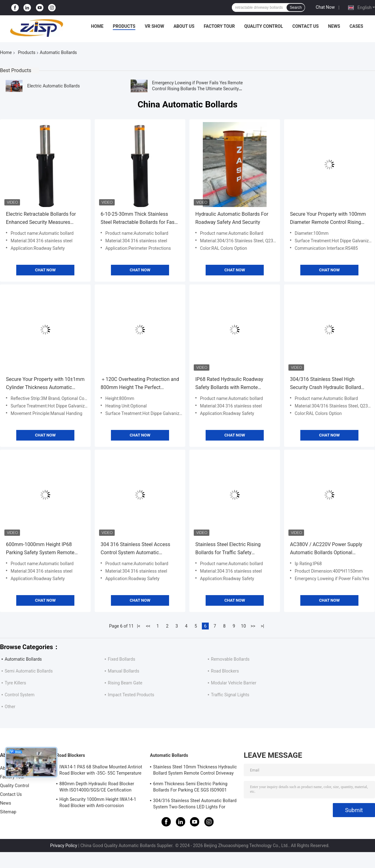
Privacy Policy (64, 846)
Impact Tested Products (131, 695)
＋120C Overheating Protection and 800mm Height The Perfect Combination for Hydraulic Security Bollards (140, 384)
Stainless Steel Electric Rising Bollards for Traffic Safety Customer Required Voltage (228, 549)
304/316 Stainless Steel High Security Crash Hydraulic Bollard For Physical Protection (325, 384)
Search (296, 7)
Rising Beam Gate (125, 683)
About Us (184, 26)
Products (124, 26)
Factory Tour (219, 26)
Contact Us (305, 26)
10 (243, 626)
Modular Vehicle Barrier (234, 683)
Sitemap (8, 812)
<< (148, 626)
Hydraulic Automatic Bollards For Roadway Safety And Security (232, 218)
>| (263, 626)
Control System (20, 695)
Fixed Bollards (122, 659)
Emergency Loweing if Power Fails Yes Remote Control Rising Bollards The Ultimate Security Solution (197, 89)
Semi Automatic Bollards (29, 671)
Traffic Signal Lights (230, 695)
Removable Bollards (230, 659)
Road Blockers (225, 671)
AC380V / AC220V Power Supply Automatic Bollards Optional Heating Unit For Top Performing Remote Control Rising (326, 549)
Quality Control (264, 26)
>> (253, 626)
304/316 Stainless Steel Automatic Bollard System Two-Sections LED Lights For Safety (195, 805)
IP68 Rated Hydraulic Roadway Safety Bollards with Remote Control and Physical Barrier (229, 384)
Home (97, 26)
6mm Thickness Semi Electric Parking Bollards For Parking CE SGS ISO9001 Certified (190, 788)
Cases (356, 26)
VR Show (154, 26)
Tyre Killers (15, 683)
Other (10, 707)
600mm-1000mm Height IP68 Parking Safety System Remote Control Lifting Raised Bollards (40, 549)
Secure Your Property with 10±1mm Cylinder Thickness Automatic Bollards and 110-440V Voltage (45, 384)
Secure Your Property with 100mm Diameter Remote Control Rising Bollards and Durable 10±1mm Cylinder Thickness (328, 219)
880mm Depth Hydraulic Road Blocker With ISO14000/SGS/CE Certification (97, 787)
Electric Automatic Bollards (53, 86)
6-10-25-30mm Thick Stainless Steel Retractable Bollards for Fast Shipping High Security (138, 219)
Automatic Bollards (23, 659)
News (334, 26)
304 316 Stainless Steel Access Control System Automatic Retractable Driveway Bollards (135, 549)
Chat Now (325, 7)
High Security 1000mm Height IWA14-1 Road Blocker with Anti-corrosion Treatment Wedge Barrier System (98, 803)
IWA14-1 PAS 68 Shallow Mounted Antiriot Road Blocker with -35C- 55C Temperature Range (101, 771)
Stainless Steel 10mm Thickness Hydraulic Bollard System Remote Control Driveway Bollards (195, 771)
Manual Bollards (124, 671)
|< (139, 626)
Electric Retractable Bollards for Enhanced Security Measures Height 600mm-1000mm (41, 219)
